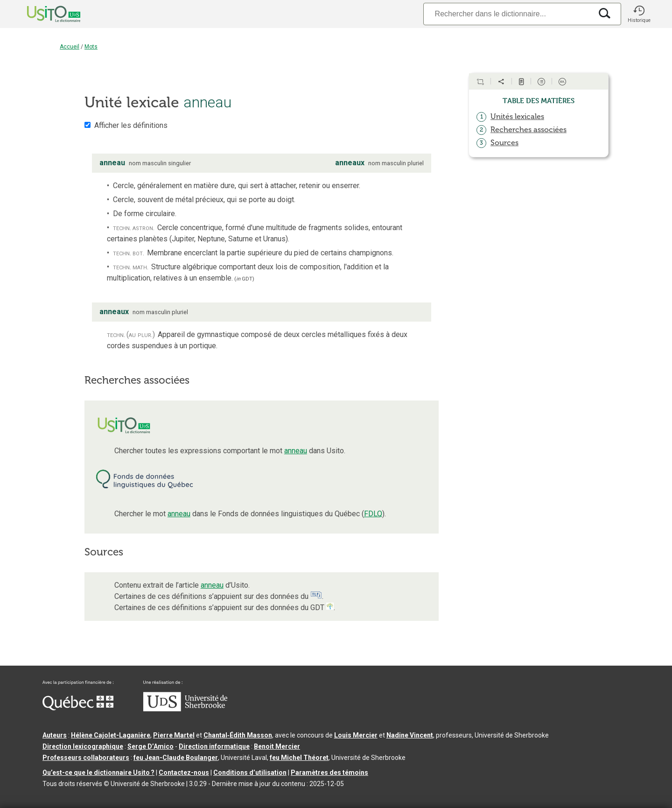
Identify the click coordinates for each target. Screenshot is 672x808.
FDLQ (373, 514)
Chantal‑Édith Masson (238, 735)
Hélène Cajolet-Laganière (111, 735)
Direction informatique (214, 746)
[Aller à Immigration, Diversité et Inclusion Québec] (78, 708)
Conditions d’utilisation (250, 773)
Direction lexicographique (83, 746)
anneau (296, 451)
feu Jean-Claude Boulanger (176, 758)
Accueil (70, 47)
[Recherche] (508, 14)
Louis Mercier (356, 735)
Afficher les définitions (131, 125)
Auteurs (55, 735)
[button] (639, 14)
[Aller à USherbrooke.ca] (185, 709)
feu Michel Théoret (299, 758)
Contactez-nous (184, 773)
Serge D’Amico (150, 746)
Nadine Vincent (410, 735)
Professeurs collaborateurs (86, 758)
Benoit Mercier (277, 746)
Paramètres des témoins (329, 773)
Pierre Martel (174, 735)
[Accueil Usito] (43, 14)
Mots (91, 47)
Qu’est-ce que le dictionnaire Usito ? (98, 773)
